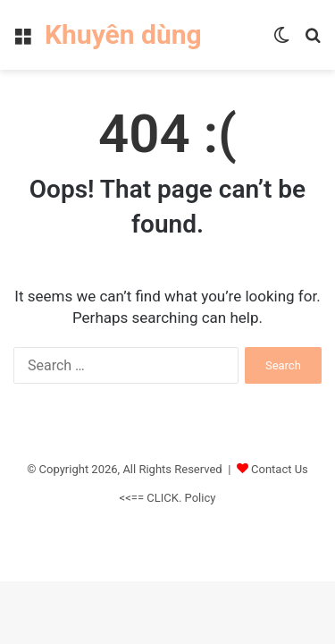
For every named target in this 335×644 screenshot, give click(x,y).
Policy (201, 498)
